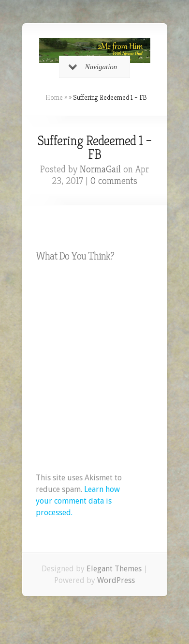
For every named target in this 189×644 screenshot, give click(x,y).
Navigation (93, 67)
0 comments (114, 181)
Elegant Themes (114, 569)
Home (54, 97)
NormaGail (100, 169)
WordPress (116, 580)
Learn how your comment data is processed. (78, 501)
